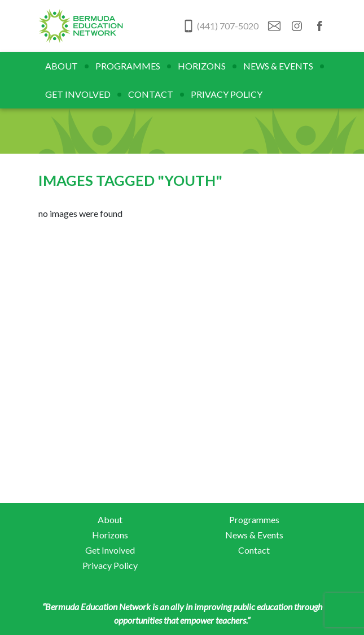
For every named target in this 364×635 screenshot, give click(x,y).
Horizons (202, 66)
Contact (151, 94)
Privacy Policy (227, 94)
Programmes (128, 66)
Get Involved (78, 94)
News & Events (278, 66)
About (62, 66)
